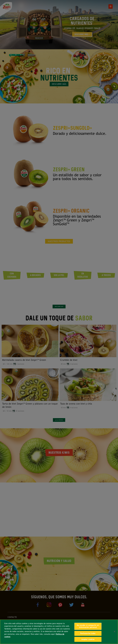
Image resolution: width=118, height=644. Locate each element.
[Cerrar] (115, 632)
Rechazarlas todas (88, 633)
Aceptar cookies (88, 639)
